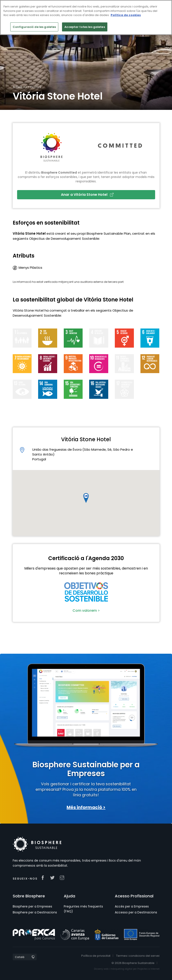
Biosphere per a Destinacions (35, 912)
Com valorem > (86, 611)
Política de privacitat (96, 956)
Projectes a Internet (148, 969)
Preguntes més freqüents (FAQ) (83, 909)
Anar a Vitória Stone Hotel (87, 195)
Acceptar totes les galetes (85, 27)
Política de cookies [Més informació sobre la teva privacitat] (126, 15)
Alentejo (20, 87)
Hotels (36, 87)
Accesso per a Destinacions (136, 912)
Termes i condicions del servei (138, 956)
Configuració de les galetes (34, 27)
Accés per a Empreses (132, 906)
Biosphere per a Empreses (32, 906)
